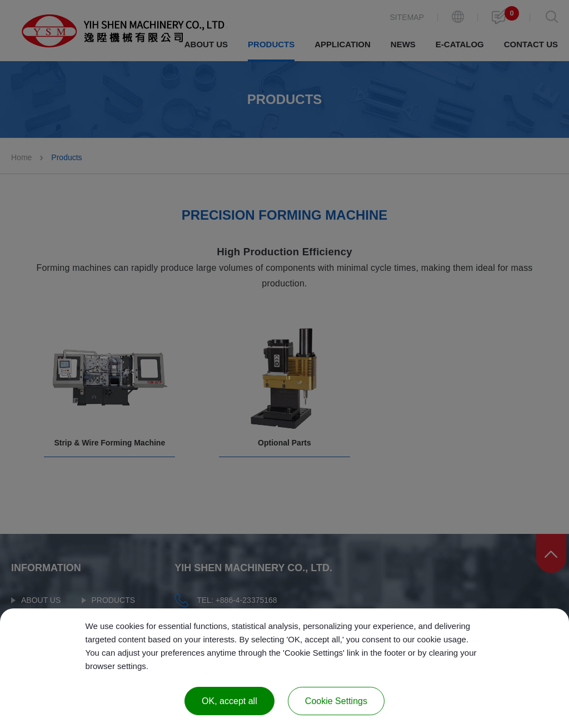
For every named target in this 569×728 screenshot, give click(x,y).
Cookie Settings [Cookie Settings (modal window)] (336, 701)
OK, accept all (229, 701)
